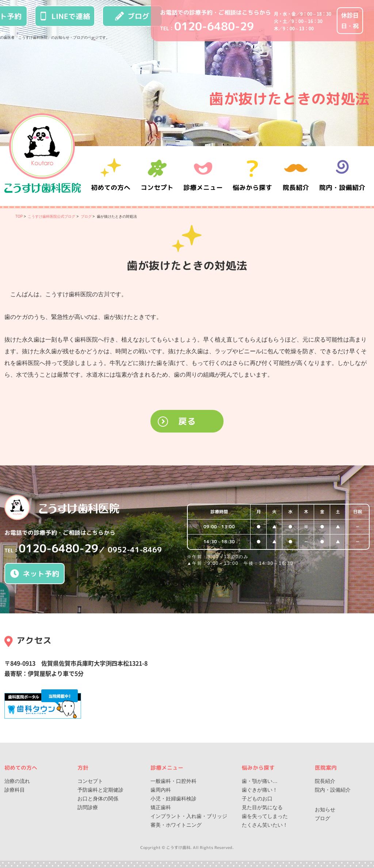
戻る (187, 421)
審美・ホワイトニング (176, 825)
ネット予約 (35, 574)
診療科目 (15, 790)
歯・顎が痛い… (260, 781)
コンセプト (90, 781)
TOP (19, 216)
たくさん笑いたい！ (265, 825)
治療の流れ (17, 781)
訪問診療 (88, 807)
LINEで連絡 (65, 16)
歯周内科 (161, 790)
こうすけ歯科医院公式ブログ (51, 216)
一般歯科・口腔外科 (173, 781)
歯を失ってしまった (265, 816)
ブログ (132, 16)
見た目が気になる (262, 807)
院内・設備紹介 (342, 176)
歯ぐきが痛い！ (260, 790)
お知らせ (325, 810)
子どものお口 (257, 799)
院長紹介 (297, 176)
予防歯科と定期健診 (100, 790)
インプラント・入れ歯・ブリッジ (189, 816)
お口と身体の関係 (98, 799)
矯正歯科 (161, 807)
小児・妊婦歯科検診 (173, 799)
